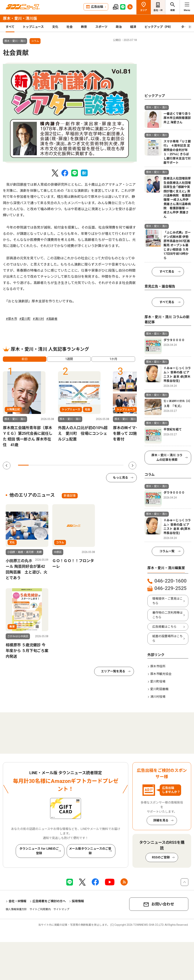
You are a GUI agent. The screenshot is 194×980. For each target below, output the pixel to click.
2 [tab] (34, 465)
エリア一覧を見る (113, 671)
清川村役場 (158, 697)
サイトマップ (61, 909)
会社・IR (158, 10)
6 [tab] (76, 465)
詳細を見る (161, 820)
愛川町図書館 (159, 689)
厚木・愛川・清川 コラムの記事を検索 (167, 457)
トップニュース (33, 27)
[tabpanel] (70, 113)
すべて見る (167, 272)
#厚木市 (11, 319)
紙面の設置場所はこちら (167, 638)
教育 (84, 27)
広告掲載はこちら (164, 627)
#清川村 (38, 319)
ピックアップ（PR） (159, 27)
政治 (119, 27)
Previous (7, 466)
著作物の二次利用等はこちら (167, 615)
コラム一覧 (167, 551)
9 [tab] (108, 465)
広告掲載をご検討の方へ (49, 901)
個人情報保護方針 (16, 909)
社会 (70, 27)
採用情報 (78, 901)
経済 (133, 27)
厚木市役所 (158, 666)
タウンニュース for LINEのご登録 (39, 851)
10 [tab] (118, 465)
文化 (55, 27)
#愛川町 (25, 319)
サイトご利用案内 (40, 909)
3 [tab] (44, 465)
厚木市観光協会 (161, 674)
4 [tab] (55, 465)
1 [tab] (23, 465)
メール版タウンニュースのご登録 (90, 851)
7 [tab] (87, 465)
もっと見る (120, 478)
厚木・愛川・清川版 (20, 18)
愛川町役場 (158, 682)
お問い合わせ (163, 904)
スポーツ (101, 27)
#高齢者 (52, 319)
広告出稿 (97, 7)
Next (132, 466)
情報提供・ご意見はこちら (167, 601)
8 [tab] (97, 465)
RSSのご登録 (161, 857)
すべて (10, 27)
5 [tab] (66, 465)
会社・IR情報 (17, 901)
